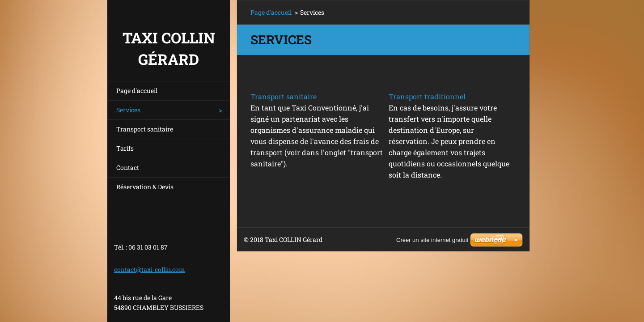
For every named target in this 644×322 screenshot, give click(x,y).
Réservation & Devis (145, 187)
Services (128, 110)
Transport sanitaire (145, 129)
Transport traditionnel (427, 96)
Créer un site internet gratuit (432, 240)
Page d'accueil (137, 91)
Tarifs (125, 148)
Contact (128, 167)
